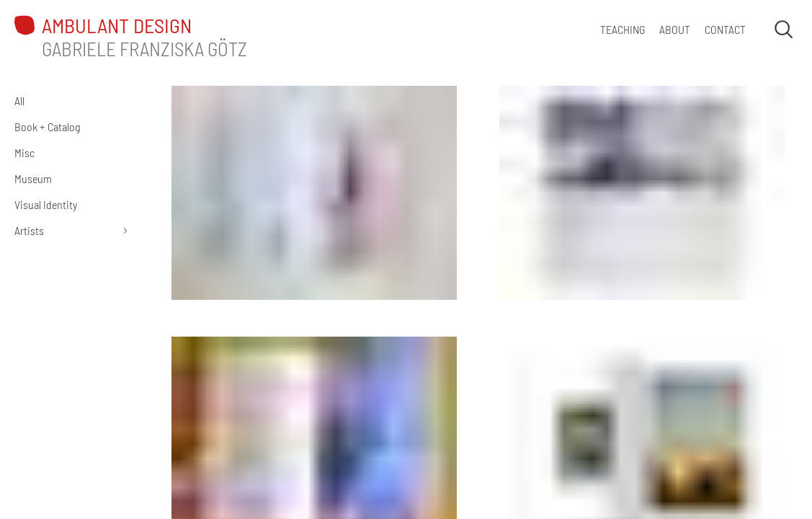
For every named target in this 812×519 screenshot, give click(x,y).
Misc (24, 152)
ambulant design (117, 26)
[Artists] (72, 231)
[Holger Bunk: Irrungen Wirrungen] (642, 192)
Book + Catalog (47, 127)
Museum (33, 178)
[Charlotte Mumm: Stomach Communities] (314, 192)
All (19, 101)
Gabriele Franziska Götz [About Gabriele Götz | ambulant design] (144, 48)
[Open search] (783, 29)
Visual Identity (46, 204)
